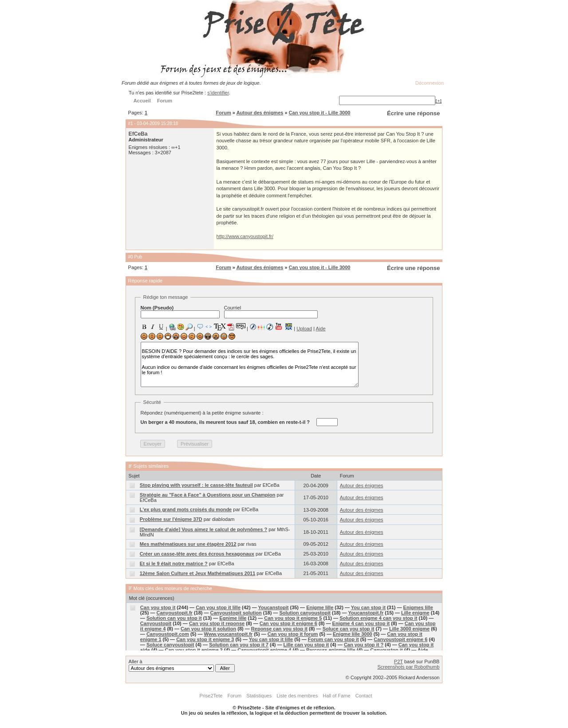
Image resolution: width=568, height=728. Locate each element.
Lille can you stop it (306, 645)
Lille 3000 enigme (409, 629)
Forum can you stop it (333, 639)
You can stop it (368, 607)
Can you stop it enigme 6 (288, 623)
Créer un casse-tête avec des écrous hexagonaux (197, 554)
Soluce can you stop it (349, 629)
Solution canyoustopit (305, 613)
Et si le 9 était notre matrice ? (174, 564)
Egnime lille (233, 618)
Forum (224, 113)
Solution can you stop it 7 (239, 645)
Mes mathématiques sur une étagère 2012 (188, 544)
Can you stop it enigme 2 (194, 650)
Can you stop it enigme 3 (205, 639)
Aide (320, 329)
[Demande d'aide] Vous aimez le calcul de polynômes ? (203, 529)
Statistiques (259, 696)
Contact (364, 696)
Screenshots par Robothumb (408, 667)
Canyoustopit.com (168, 634)
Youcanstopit (274, 607)
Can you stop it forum (293, 634)
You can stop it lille (271, 639)
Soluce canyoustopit (170, 645)
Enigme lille (320, 607)
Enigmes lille (418, 607)
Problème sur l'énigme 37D (171, 519)
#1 (131, 123)
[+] (438, 101)
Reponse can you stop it (279, 629)
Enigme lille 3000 (353, 634)
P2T (398, 661)
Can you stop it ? (364, 645)
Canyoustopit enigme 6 (400, 639)
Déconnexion (430, 83)
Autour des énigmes (260, 113)
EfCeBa (138, 134)
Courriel (271, 312)
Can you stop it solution (208, 629)
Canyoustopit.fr (175, 613)
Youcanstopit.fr (366, 613)
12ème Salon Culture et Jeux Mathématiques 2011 (197, 573)
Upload (304, 329)
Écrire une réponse (413, 113)
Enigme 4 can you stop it (361, 623)
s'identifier (218, 93)
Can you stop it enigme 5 (293, 618)
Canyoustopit (156, 623)
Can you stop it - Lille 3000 (320, 113)
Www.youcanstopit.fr (229, 634)
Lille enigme (415, 613)
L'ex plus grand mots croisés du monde (186, 509)
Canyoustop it (386, 650)
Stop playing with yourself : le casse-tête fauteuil (196, 485)
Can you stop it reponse (217, 623)
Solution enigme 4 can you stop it (378, 618)
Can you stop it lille (218, 607)
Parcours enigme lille (331, 650)
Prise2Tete (211, 696)
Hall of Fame (336, 696)
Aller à (182, 665)
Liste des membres (297, 696)
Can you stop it (158, 607)
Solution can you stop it (174, 618)
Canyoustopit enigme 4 (264, 650)
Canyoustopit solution (236, 613)
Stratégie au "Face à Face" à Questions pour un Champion (208, 495)
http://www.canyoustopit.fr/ (245, 236)
